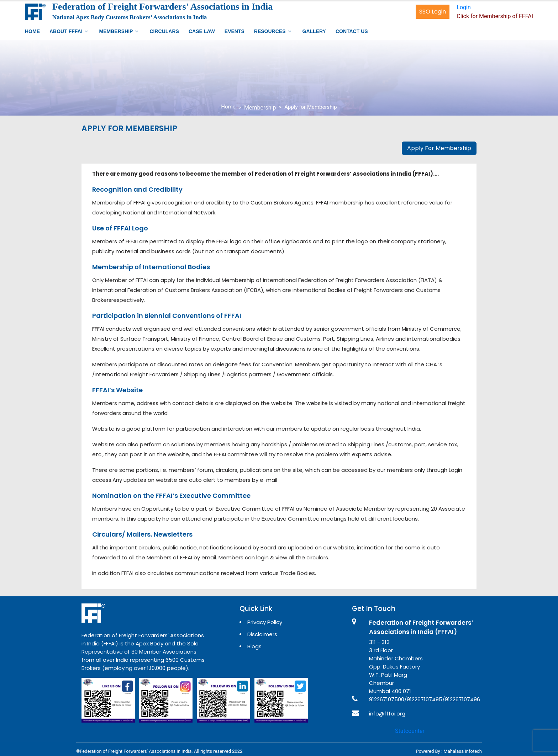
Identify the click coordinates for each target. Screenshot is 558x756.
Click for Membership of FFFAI (495, 16)
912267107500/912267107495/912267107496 (425, 699)
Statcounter (410, 731)
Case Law (202, 31)
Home (32, 31)
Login (464, 7)
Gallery (314, 31)
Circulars (164, 31)
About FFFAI (66, 31)
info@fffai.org (387, 714)
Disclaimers (262, 634)
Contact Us (352, 31)
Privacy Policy (265, 622)
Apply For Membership (439, 148)
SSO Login (433, 12)
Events (235, 31)
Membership (116, 31)
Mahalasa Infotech (463, 751)
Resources (270, 31)
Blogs (254, 646)
